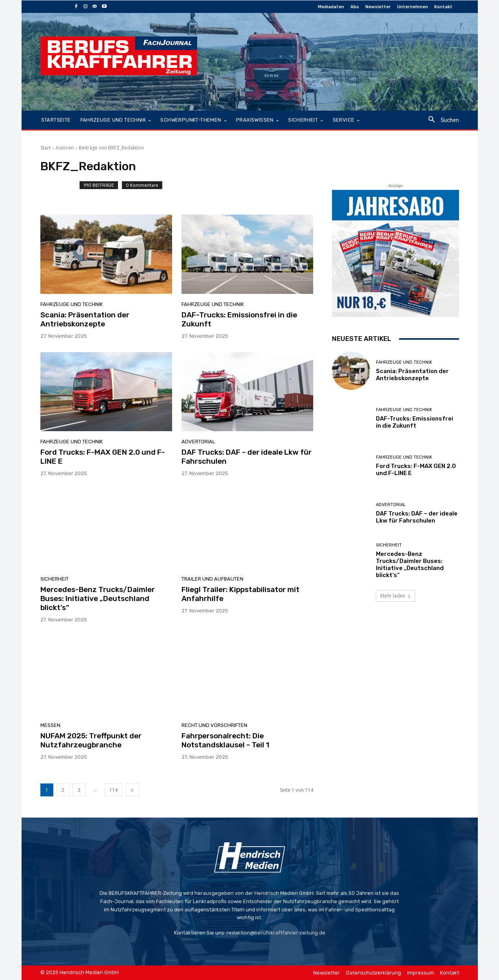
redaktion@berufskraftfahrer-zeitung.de (276, 933)
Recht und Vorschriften (214, 725)
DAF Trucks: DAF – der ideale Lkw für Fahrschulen (247, 457)
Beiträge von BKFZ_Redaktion (111, 148)
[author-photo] (60, 189)
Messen (50, 725)
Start (45, 148)
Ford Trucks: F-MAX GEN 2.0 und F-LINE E (103, 457)
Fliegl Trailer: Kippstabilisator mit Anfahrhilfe (240, 594)
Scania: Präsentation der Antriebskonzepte (85, 319)
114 (113, 790)
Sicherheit (54, 579)
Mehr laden (396, 596)
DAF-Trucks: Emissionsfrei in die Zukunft (239, 319)
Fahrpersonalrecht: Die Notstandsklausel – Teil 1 (225, 740)
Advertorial (198, 442)
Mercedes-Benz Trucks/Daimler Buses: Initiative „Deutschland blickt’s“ (98, 598)
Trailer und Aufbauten (212, 579)
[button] (440, 120)
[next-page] (132, 790)
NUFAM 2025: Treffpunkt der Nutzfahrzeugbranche (91, 740)
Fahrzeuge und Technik (72, 304)
